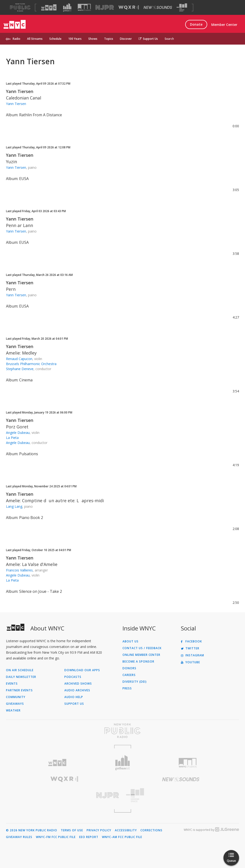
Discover (126, 39)
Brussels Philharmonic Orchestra (31, 364)
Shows (93, 39)
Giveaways (15, 704)
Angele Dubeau (18, 433)
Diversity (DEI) (135, 682)
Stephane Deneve (20, 369)
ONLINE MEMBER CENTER (141, 655)
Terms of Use (72, 830)
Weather (13, 711)
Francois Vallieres (19, 570)
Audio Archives (77, 690)
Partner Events (19, 690)
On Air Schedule (20, 670)
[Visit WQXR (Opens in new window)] (129, 8)
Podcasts (73, 677)
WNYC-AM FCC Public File (122, 837)
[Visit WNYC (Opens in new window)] (49, 7)
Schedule (55, 39)
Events (12, 684)
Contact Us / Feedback (142, 648)
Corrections (151, 830)
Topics (109, 39)
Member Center (224, 25)
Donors (129, 668)
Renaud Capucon (19, 359)
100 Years (75, 39)
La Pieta (12, 438)
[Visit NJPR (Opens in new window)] (105, 8)
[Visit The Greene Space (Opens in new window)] (182, 8)
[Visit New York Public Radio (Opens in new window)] (122, 731)
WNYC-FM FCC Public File (56, 837)
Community (16, 697)
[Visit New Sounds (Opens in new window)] (158, 7)
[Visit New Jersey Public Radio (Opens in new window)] (64, 795)
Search (169, 39)
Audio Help (74, 697)
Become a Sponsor (138, 662)
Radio (17, 39)
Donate (196, 24)
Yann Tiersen (20, 91)
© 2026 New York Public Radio (32, 830)
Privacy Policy (99, 830)
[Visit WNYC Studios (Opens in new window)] (84, 7)
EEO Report (89, 837)
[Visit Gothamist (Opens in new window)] (67, 7)
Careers (129, 675)
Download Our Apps (82, 670)
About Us (131, 641)
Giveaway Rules (19, 837)
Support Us (148, 39)
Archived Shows (78, 684)
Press (127, 688)
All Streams (35, 39)
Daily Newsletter (21, 677)
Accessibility (126, 830)
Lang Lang (14, 506)
